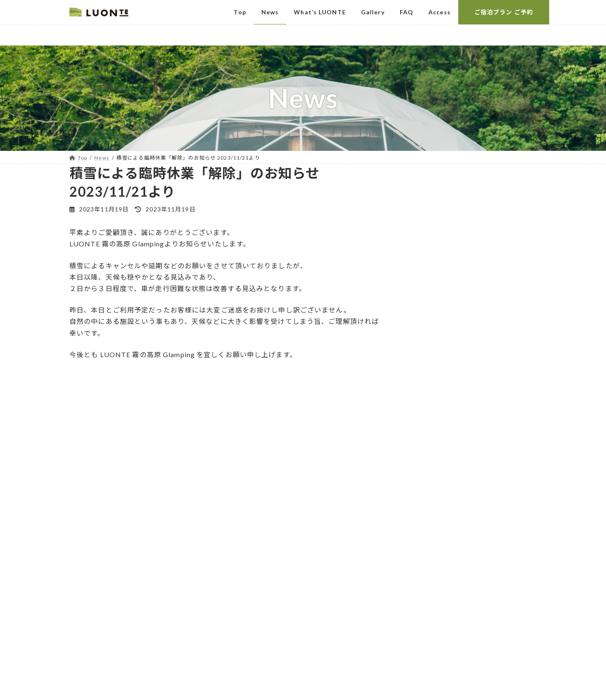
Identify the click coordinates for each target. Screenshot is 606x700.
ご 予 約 (143, 579)
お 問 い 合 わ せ (143, 550)
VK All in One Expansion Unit (367, 685)
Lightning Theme (299, 685)
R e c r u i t (143, 607)
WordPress (247, 685)
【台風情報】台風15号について (458, 200)
